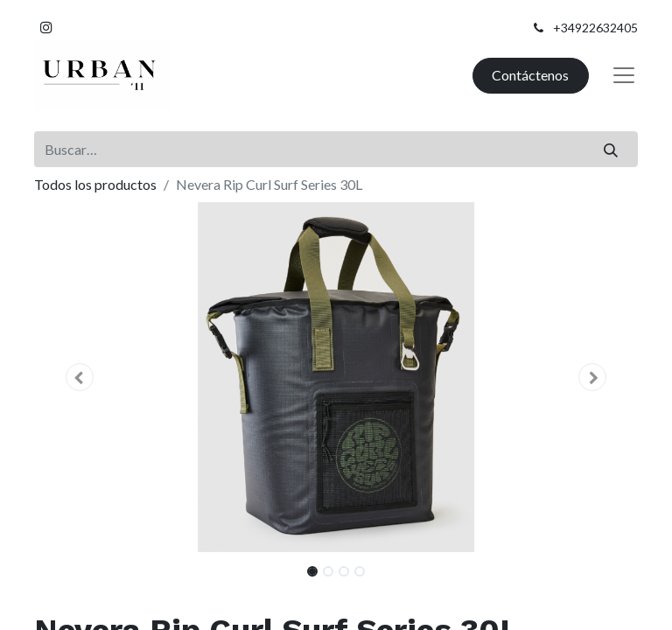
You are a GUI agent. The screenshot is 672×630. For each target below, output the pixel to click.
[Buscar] (611, 149)
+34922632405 (595, 28)
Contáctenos (530, 75)
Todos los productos (95, 184)
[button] (80, 377)
